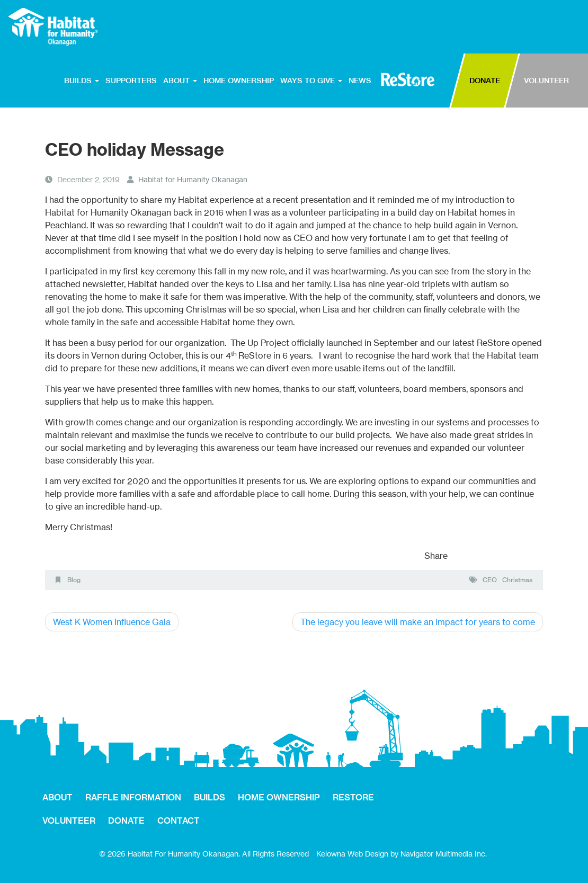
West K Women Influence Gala (112, 622)
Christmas (517, 580)
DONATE (485, 81)
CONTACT (179, 820)
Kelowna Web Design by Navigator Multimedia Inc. (402, 854)
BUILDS (82, 81)
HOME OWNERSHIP (239, 81)
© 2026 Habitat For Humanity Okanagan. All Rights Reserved (204, 854)
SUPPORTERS (131, 81)
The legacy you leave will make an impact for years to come (418, 622)
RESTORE (408, 79)
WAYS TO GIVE (311, 81)
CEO (490, 580)
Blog (74, 580)
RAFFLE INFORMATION (133, 797)
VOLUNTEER (546, 81)
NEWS (360, 81)
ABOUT (180, 81)
